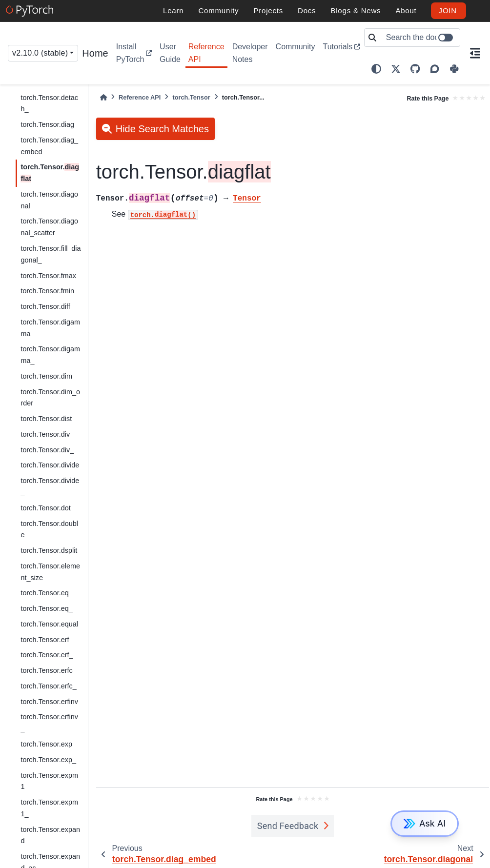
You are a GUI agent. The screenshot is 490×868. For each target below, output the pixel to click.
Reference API (206, 53)
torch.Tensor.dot (45, 508)
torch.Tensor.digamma (50, 328)
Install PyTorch (130, 53)
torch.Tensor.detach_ (49, 103)
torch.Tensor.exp (46, 744)
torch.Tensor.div (45, 434)
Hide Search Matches (162, 129)
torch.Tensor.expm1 (49, 781)
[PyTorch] (31, 11)
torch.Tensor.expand (50, 835)
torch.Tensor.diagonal (49, 200)
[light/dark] (376, 69)
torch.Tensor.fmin (47, 291)
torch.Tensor (191, 97)
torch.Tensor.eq (44, 593)
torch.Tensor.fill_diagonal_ (51, 254)
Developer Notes (250, 53)
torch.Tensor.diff (45, 306)
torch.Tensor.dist (46, 419)
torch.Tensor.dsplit (49, 550)
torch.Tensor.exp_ (48, 760)
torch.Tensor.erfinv (49, 702)
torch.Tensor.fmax (48, 276)
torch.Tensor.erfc (46, 670)
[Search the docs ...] (420, 38)
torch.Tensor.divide (50, 465)
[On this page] (475, 53)
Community (296, 47)
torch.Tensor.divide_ (50, 486)
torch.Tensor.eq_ (46, 608)
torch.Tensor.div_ (47, 450)
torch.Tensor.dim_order (50, 398)
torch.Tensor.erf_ (47, 655)
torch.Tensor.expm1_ (49, 808)
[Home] (103, 97)
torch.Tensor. (50, 173)
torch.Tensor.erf (45, 640)
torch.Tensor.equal (49, 624)
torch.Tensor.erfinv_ (49, 723)
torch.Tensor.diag (47, 124)
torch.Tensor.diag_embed (49, 146)
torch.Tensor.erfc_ (48, 686)
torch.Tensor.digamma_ (50, 355)
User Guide (170, 53)
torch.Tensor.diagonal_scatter (49, 227)
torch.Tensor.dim (46, 376)
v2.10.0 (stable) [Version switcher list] (40, 53)
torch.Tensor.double (49, 529)
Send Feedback (288, 826)
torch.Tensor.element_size (50, 572)
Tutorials (337, 47)
